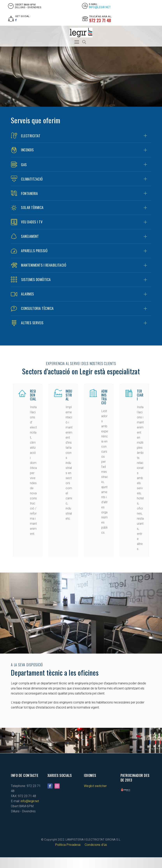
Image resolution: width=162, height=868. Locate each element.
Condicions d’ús (96, 856)
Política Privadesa (68, 856)
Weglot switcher (95, 797)
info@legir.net (100, 7)
